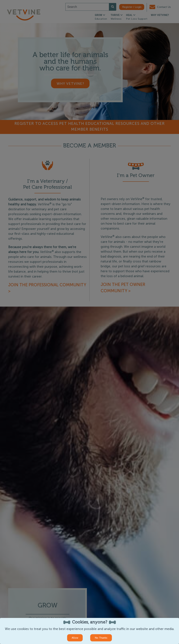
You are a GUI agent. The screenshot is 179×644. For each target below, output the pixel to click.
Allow (75, 638)
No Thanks (101, 638)
